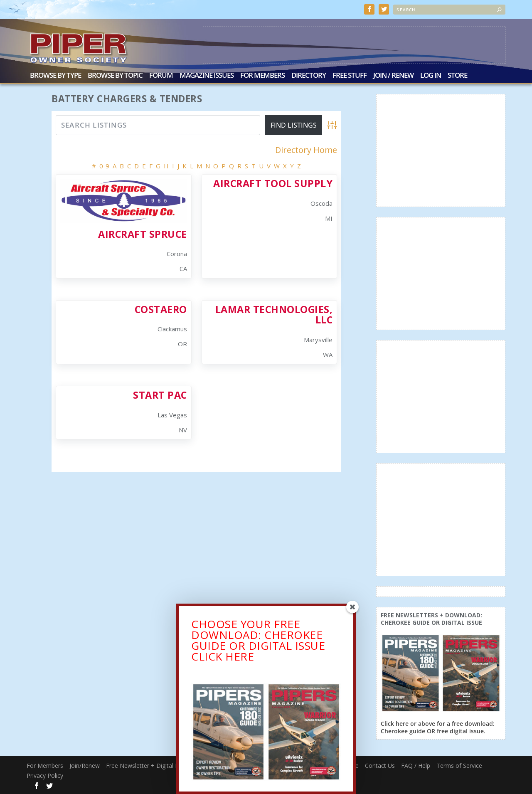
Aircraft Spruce (143, 234)
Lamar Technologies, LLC (274, 314)
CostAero (161, 309)
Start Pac (160, 395)
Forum (161, 76)
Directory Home (306, 150)
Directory (309, 76)
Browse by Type (55, 76)
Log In (431, 76)
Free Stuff (350, 76)
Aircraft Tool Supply (273, 183)
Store (457, 76)
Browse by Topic (115, 76)
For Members (262, 76)
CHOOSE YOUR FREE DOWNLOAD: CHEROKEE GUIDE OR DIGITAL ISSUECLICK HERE (258, 644)
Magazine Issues (207, 76)
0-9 (104, 165)
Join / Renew (393, 76)
